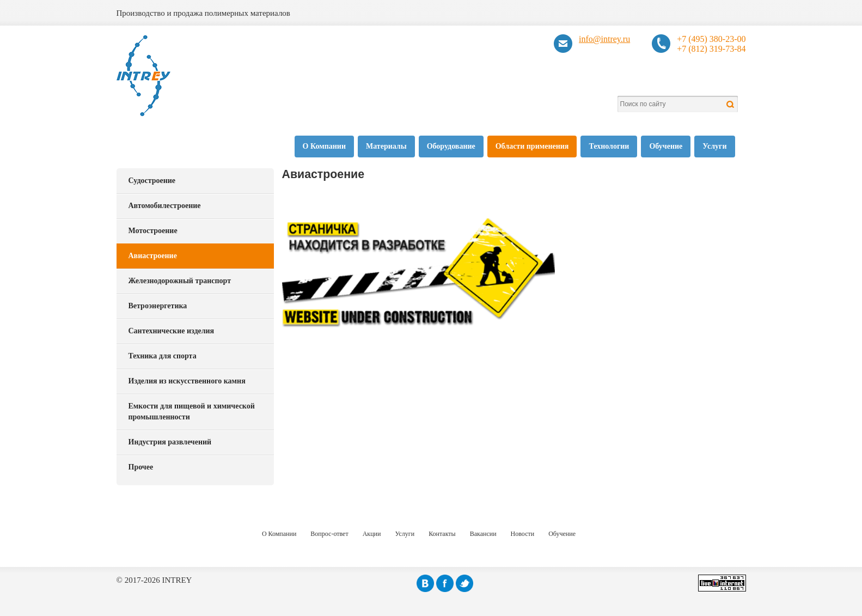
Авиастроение (153, 256)
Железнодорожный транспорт (180, 281)
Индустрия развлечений (170, 442)
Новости (523, 534)
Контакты (442, 534)
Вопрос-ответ (329, 534)
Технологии (609, 146)
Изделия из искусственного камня (187, 381)
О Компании (324, 146)
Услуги (714, 146)
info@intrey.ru (604, 39)
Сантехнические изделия (172, 331)
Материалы (386, 146)
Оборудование (451, 146)
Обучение (666, 146)
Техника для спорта (163, 356)
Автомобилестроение (165, 206)
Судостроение (152, 181)
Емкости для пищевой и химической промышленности (192, 411)
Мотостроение (153, 231)
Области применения (532, 146)
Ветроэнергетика (158, 306)
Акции (372, 534)
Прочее (141, 467)
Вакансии (483, 534)
